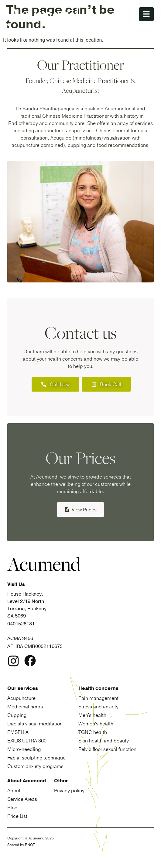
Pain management (98, 698)
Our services (23, 688)
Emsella (18, 732)
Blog (12, 807)
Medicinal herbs (25, 707)
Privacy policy (69, 790)
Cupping (17, 715)
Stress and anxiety (98, 707)
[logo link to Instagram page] (13, 662)
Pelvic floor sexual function (107, 749)
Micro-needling (24, 749)
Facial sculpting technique (36, 758)
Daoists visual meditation (35, 724)
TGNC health (93, 732)
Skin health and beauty (104, 741)
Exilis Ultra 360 (27, 741)
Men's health (92, 715)
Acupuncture (21, 698)
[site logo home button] (44, 14)
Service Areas (22, 799)
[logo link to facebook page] (30, 662)
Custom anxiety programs (35, 766)
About (14, 790)
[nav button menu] (146, 14)
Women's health (96, 724)
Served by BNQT (21, 845)
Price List (17, 816)
